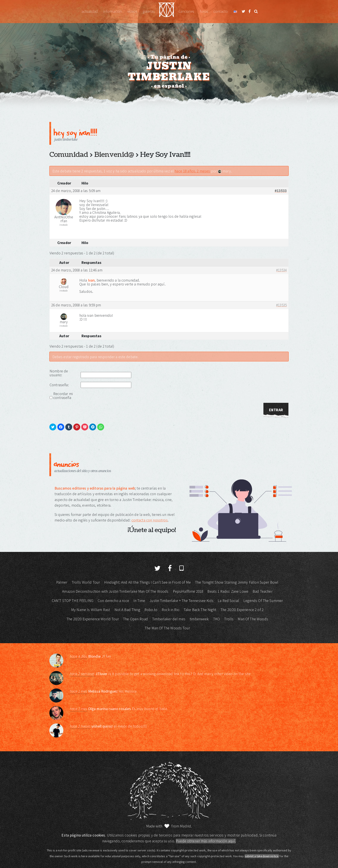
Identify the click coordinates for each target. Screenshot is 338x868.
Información (113, 11)
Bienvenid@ (114, 155)
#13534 (281, 270)
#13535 (281, 305)
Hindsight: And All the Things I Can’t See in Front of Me (147, 582)
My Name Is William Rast (91, 610)
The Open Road (135, 619)
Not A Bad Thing (127, 610)
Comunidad (69, 155)
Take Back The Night (200, 610)
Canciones (186, 11)
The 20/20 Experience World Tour (93, 619)
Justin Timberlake (167, 12)
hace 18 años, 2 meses (192, 171)
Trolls (229, 619)
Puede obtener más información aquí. (206, 841)
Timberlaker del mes (169, 619)
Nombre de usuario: (59, 373)
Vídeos (132, 11)
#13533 (281, 191)
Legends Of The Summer (263, 601)
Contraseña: (59, 385)
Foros (204, 11)
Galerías (149, 11)
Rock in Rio (171, 610)
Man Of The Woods (253, 619)
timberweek (199, 619)
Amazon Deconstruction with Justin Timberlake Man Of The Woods (115, 591)
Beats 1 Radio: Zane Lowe (228, 591)
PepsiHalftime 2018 (188, 591)
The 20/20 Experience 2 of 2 (242, 610)
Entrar (276, 410)
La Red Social (228, 601)
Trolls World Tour (86, 582)
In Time (139, 601)
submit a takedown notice (262, 856)
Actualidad (90, 11)
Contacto (221, 11)
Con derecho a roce (113, 601)
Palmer (62, 582)
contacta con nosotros (150, 520)
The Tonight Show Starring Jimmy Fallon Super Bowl (237, 582)
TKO (217, 619)
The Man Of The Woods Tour (167, 628)
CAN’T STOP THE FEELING (73, 601)
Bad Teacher (263, 591)
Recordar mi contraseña (63, 396)
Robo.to (151, 610)
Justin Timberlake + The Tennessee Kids (181, 601)
